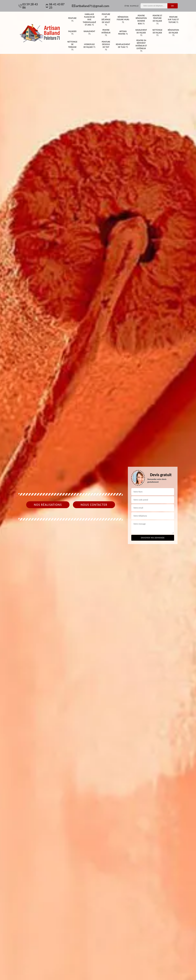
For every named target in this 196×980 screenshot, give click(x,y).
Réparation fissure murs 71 (123, 20)
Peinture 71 (72, 20)
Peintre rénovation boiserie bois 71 (141, 20)
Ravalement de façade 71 (141, 33)
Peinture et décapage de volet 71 (106, 20)
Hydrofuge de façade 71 (89, 46)
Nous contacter (94, 505)
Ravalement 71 (89, 33)
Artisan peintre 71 (123, 33)
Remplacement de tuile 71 (123, 46)
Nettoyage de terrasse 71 (72, 46)
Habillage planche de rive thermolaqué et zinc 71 (89, 20)
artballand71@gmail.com (91, 6)
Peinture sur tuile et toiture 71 (173, 20)
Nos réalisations (48, 505)
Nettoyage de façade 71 (157, 33)
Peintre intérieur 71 (106, 33)
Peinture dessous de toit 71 (106, 46)
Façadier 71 (72, 33)
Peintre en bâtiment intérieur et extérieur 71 (141, 46)
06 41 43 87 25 (55, 6)
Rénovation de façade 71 (173, 33)
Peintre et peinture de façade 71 (157, 20)
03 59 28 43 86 (28, 6)
